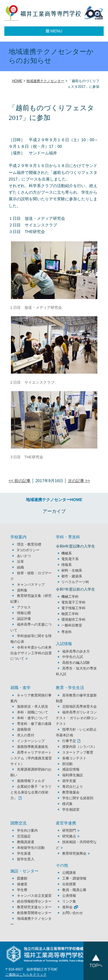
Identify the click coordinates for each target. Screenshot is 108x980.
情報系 (67, 565)
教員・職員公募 (74, 890)
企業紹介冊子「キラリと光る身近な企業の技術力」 (31, 792)
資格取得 (24, 729)
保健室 (22, 884)
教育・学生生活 (70, 688)
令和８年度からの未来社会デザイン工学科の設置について (31, 653)
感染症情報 (71, 769)
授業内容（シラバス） (79, 747)
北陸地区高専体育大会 (79, 707)
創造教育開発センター (34, 913)
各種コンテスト (74, 758)
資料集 (22, 590)
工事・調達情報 (74, 878)
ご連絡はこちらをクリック (26, 975)
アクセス (24, 607)
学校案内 (18, 537)
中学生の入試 (73, 657)
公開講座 (71, 873)
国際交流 (18, 823)
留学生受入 (26, 859)
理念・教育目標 (29, 544)
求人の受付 (26, 735)
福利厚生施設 (73, 775)
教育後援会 (71, 792)
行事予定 (69, 741)
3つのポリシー (28, 550)
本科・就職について (33, 712)
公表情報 (69, 896)
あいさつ (24, 556)
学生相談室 (71, 810)
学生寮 (22, 890)
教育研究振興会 (74, 853)
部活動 (67, 764)
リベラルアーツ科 (75, 582)
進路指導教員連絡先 (33, 747)
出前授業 (69, 884)
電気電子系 (70, 559)
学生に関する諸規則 (78, 798)
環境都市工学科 (73, 620)
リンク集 (69, 901)
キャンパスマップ (31, 585)
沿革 (20, 562)
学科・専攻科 (68, 537)
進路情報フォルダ (31, 781)
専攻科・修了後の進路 (34, 724)
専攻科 (67, 632)
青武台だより (73, 787)
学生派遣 (24, 853)
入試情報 (64, 644)
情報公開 (24, 613)
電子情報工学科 (73, 608)
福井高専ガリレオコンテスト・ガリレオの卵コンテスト (77, 718)
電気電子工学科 (73, 602)
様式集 (67, 804)
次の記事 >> (79, 481)
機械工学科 (70, 597)
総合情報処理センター (34, 901)
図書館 (22, 878)
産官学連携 (66, 823)
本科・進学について (33, 718)
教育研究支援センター (34, 907)
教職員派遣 (26, 842)
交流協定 (24, 836)
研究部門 (69, 830)
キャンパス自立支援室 (34, 896)
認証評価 (24, 619)
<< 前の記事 (20, 481)
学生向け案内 (27, 830)
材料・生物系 (72, 570)
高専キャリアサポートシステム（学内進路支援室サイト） (31, 758)
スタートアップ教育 (78, 752)
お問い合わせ (73, 913)
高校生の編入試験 (76, 663)
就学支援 (69, 781)
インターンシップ (31, 741)
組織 (20, 567)
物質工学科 (70, 614)
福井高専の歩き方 (76, 651)
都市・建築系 (72, 576)
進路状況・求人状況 (33, 707)
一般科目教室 (72, 625)
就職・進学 (20, 688)
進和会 (67, 907)
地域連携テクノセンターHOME (54, 500)
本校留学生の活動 (31, 848)
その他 (62, 865)
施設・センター (24, 871)
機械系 (67, 553)
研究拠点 (69, 836)
